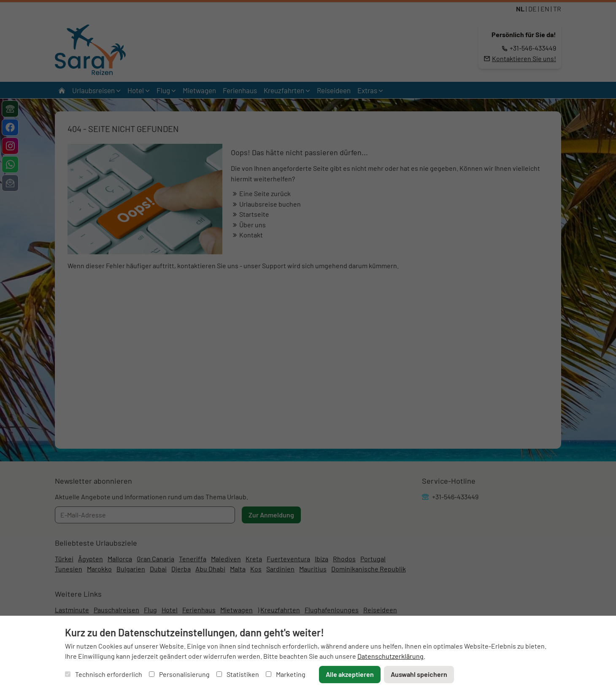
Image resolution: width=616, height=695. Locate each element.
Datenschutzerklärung (390, 656)
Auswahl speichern (419, 674)
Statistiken (238, 674)
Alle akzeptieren (350, 674)
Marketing (286, 674)
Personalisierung (179, 674)
